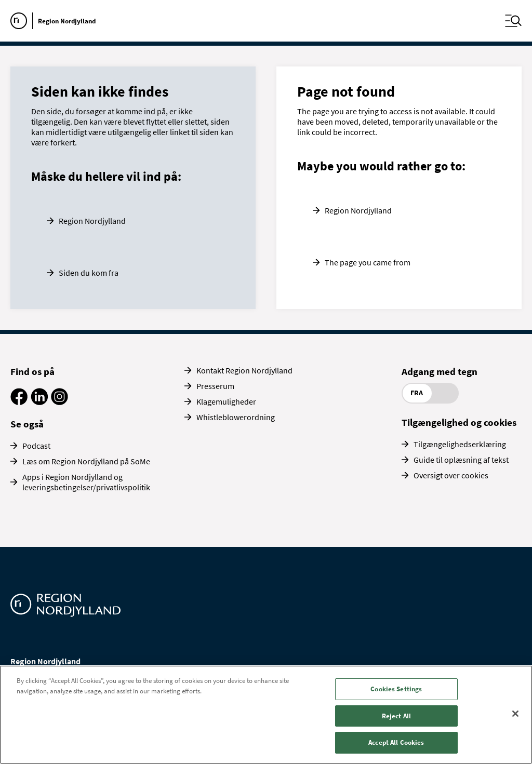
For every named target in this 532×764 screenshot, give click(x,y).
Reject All (396, 716)
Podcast (36, 446)
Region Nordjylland (92, 221)
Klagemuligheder (226, 401)
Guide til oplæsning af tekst (461, 460)
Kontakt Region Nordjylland (244, 370)
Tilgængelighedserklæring (460, 444)
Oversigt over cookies (451, 475)
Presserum (215, 386)
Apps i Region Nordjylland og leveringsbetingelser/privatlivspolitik (86, 482)
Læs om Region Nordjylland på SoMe (86, 461)
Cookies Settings (396, 689)
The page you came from (368, 262)
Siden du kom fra (89, 273)
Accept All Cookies (396, 742)
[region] (266, 715)
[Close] (515, 714)
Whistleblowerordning (236, 417)
